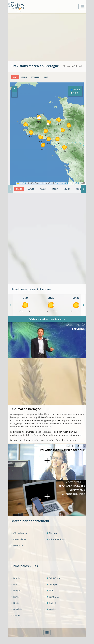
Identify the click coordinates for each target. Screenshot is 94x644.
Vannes (16, 615)
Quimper (52, 584)
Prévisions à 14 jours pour (47, 319)
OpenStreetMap (63, 183)
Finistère (52, 533)
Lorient (51, 603)
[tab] (15, 77)
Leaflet (21, 183)
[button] (39, 119)
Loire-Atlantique (56, 539)
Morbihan (17, 545)
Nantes (16, 603)
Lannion (16, 578)
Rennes (16, 597)
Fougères (17, 591)
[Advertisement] (53, 37)
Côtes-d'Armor (19, 533)
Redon (51, 591)
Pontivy (52, 609)
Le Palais (17, 609)
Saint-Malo (53, 597)
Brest (15, 584)
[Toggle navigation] (82, 7)
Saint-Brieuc (54, 578)
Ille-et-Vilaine (19, 539)
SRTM (76, 183)
